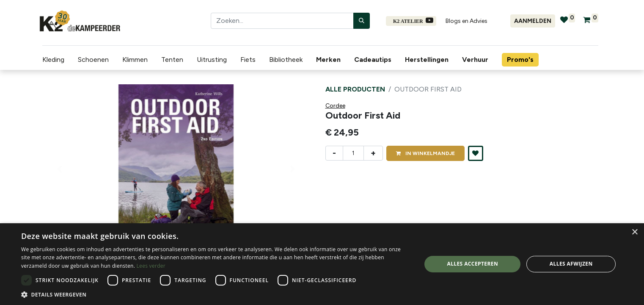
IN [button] (425, 153)
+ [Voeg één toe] (373, 153)
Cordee (335, 106)
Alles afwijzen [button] (571, 264)
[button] (476, 153)
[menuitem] (327, 60)
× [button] (634, 232)
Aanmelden (533, 21)
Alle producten (355, 89)
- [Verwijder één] (334, 153)
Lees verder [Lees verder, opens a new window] (151, 266)
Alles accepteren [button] (472, 264)
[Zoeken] (362, 21)
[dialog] (322, 264)
